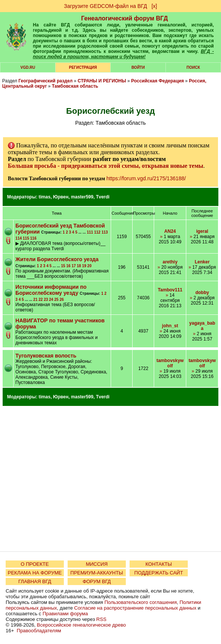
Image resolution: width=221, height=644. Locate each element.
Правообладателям (39, 631)
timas (44, 197)
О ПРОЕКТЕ (35, 564)
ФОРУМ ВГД (97, 581)
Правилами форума (65, 614)
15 (63, 266)
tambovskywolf (170, 363)
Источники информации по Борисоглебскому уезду (51, 290)
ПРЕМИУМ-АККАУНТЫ (97, 573)
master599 (82, 197)
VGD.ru (28, 67)
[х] (154, 6)
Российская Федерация (158, 81)
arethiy (170, 262)
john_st (170, 326)
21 (35, 300)
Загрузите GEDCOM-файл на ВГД (105, 6)
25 (56, 300)
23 (46, 300)
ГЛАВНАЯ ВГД (35, 581)
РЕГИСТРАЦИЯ (83, 67)
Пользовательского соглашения (141, 602)
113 (105, 232)
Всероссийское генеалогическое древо (82, 625)
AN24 (170, 231)
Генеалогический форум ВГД (125, 18)
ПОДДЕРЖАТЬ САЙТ (159, 573)
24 (51, 300)
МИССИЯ (97, 564)
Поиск (193, 67)
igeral (202, 231)
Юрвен (61, 197)
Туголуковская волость (46, 356)
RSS (101, 619)
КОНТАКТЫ (159, 564)
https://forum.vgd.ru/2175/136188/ (146, 178)
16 (68, 266)
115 (26, 238)
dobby (202, 293)
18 (79, 266)
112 (97, 232)
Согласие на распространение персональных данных (135, 608)
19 (84, 266)
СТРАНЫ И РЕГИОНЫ (102, 81)
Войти (138, 67)
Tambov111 (170, 290)
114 (19, 238)
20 (89, 266)
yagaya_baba (202, 326)
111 (90, 232)
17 (73, 266)
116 (33, 238)
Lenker (202, 262)
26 (62, 300)
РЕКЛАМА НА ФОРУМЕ (35, 573)
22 (41, 300)
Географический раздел (46, 81)
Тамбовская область (75, 86)
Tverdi (103, 197)
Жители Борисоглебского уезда (57, 259)
